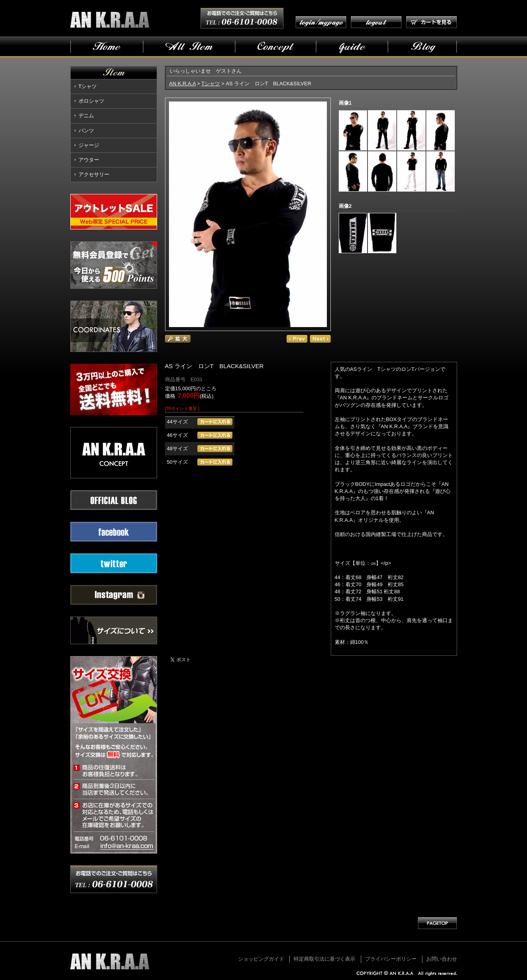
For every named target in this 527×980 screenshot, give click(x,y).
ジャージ (89, 145)
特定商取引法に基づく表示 (324, 959)
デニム (86, 116)
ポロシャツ (91, 101)
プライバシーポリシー (391, 959)
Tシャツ (88, 86)
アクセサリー (94, 174)
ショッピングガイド (261, 959)
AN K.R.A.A (183, 84)
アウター (89, 160)
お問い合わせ (442, 959)
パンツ (86, 131)
